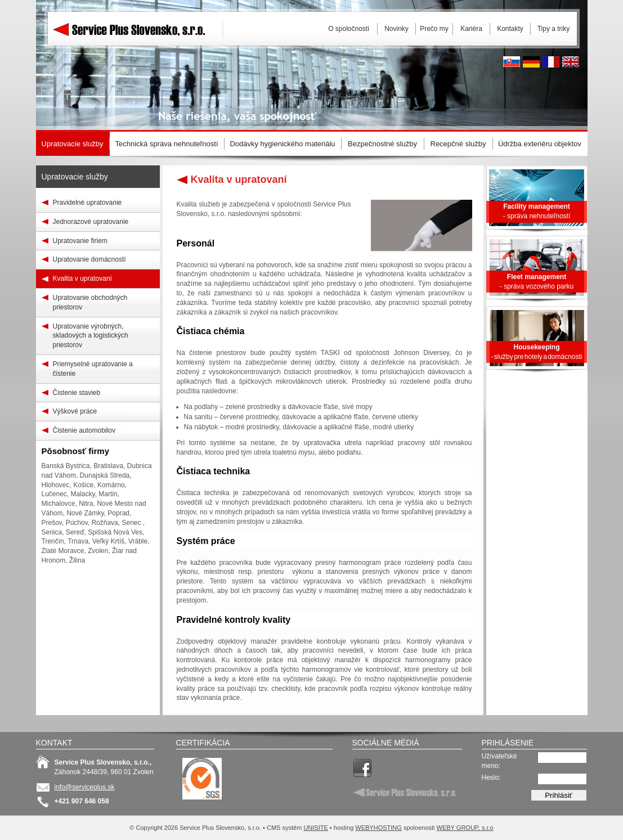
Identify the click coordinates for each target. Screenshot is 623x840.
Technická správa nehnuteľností (166, 144)
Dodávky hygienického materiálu (282, 144)
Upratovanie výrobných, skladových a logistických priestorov (91, 336)
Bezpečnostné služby (382, 144)
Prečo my (434, 29)
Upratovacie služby (75, 177)
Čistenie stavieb (77, 393)
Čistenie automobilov (84, 430)
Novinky (396, 29)
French (551, 62)
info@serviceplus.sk (85, 787)
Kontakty (510, 29)
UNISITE (315, 828)
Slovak (512, 62)
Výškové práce (75, 411)
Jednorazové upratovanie (91, 222)
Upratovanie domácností (89, 259)
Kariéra (471, 29)
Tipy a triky (554, 29)
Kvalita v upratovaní (82, 278)
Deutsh (531, 62)
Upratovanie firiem (80, 241)
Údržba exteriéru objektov (540, 144)
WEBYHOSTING (378, 828)
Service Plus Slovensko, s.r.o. (137, 56)
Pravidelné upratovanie (88, 203)
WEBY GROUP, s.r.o (465, 828)
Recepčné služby (458, 144)
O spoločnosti (349, 29)
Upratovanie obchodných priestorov (90, 302)
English (571, 62)
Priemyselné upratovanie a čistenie (93, 369)
